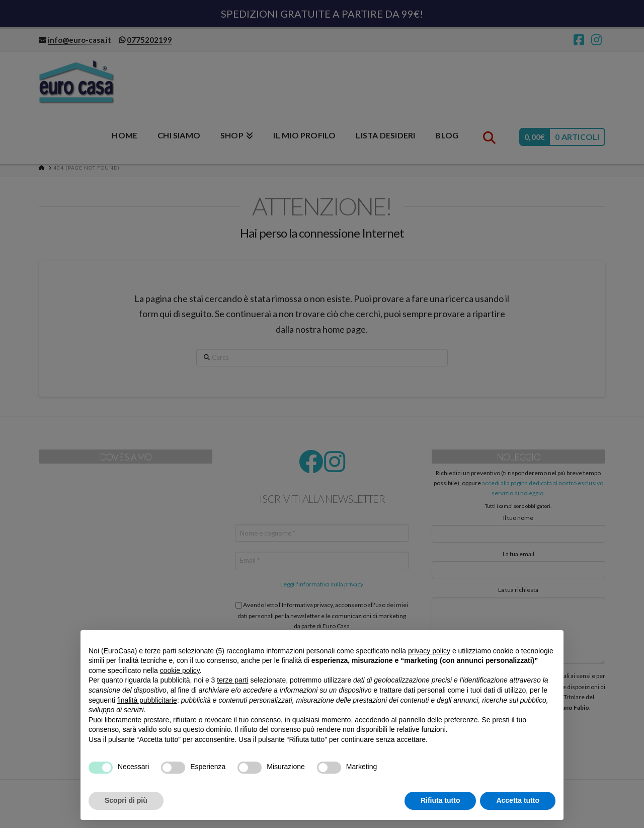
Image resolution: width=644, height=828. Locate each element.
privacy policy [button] (429, 651)
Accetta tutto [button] (518, 800)
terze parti (232, 680)
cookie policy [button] (180, 670)
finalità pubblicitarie (147, 700)
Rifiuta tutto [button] (440, 800)
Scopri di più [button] (126, 800)
